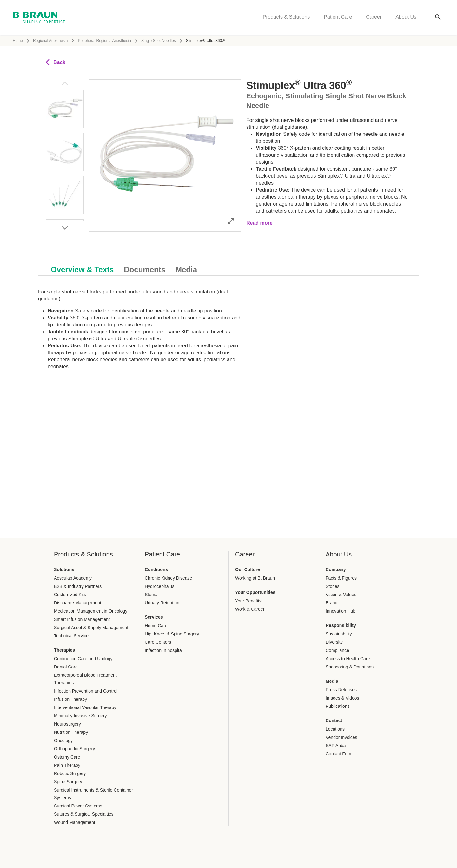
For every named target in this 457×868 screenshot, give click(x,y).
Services (154, 617)
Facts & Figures (341, 578)
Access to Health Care (348, 659)
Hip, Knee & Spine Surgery (172, 634)
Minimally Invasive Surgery (80, 716)
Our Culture (248, 569)
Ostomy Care (67, 757)
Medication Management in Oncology (91, 611)
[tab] (82, 268)
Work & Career (250, 609)
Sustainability (339, 634)
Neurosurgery (67, 724)
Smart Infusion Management (82, 619)
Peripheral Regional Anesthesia (104, 41)
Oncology (63, 740)
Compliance (337, 650)
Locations (335, 729)
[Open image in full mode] (231, 221)
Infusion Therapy (70, 699)
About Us (406, 18)
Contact (334, 720)
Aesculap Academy (73, 578)
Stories (333, 586)
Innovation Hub (341, 611)
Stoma (151, 595)
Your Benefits (248, 601)
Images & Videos (342, 698)
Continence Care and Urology (83, 659)
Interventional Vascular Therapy (85, 707)
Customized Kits (70, 595)
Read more (259, 223)
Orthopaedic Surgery (74, 749)
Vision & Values (341, 595)
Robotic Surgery (70, 773)
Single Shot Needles (159, 41)
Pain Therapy (67, 765)
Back (56, 62)
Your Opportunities (255, 592)
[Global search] (438, 18)
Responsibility (341, 625)
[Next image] (65, 228)
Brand (331, 603)
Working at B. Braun (255, 578)
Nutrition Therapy (71, 732)
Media (332, 681)
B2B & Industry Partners (78, 586)
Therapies (64, 650)
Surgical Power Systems (78, 806)
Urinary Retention (162, 603)
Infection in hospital (164, 650)
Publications (338, 706)
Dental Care (66, 667)
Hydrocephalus (159, 586)
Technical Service (71, 636)
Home (18, 41)
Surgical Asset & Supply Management (91, 628)
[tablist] (228, 266)
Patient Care (338, 18)
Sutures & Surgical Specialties (84, 814)
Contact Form (339, 754)
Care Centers (158, 642)
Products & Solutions (286, 18)
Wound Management (75, 822)
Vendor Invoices (341, 737)
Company (336, 569)
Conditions (156, 569)
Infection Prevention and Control (86, 691)
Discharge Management (78, 603)
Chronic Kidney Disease (168, 578)
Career (374, 18)
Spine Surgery (68, 782)
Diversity (334, 642)
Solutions (64, 569)
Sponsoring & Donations (350, 667)
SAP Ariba (336, 746)
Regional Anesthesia (50, 41)
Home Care (156, 626)
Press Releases (341, 690)
